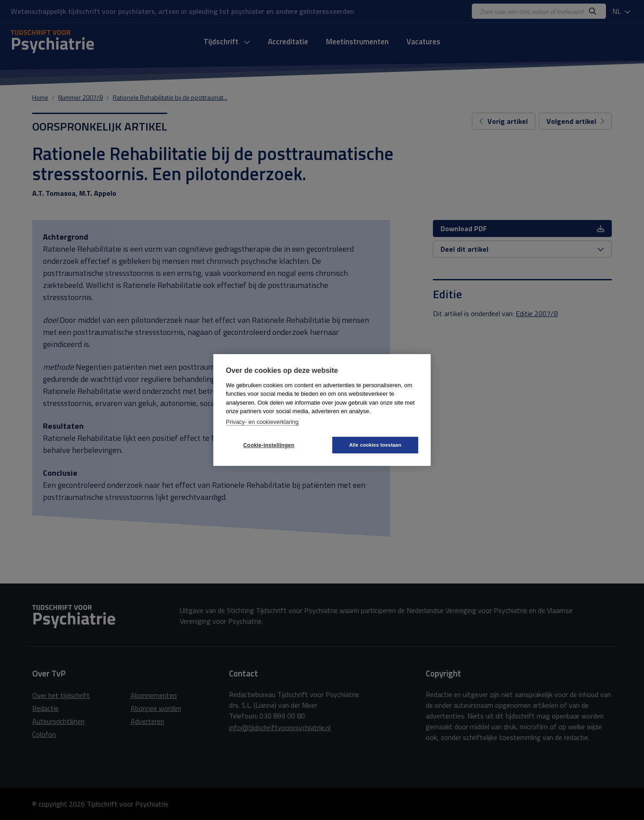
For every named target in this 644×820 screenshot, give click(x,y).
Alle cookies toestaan (375, 445)
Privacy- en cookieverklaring (262, 422)
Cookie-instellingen (269, 445)
